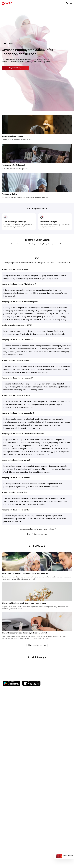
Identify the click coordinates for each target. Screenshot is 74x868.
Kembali (8, 44)
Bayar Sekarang (15, 68)
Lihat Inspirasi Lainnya (37, 645)
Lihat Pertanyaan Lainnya (37, 534)
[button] (37, 270)
